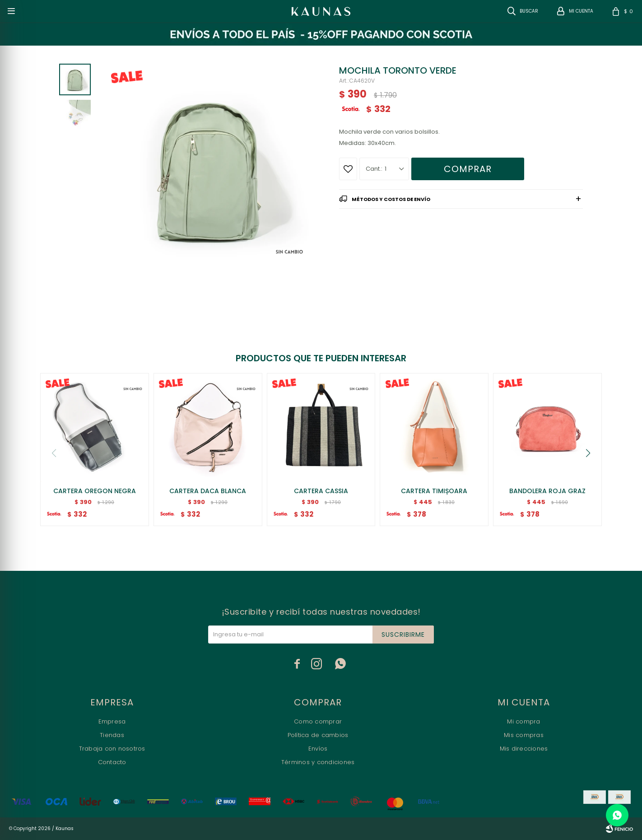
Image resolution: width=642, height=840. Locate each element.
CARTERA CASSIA (321, 491)
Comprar (468, 169)
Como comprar (318, 721)
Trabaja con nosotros (112, 749)
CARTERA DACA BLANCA (208, 491)
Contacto (112, 762)
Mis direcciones (524, 749)
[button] (588, 453)
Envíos (318, 749)
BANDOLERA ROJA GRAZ (547, 491)
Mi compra (523, 721)
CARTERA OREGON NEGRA (95, 491)
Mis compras (524, 735)
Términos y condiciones (318, 762)
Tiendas (112, 735)
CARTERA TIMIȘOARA (434, 491)
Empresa (112, 721)
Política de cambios (318, 735)
